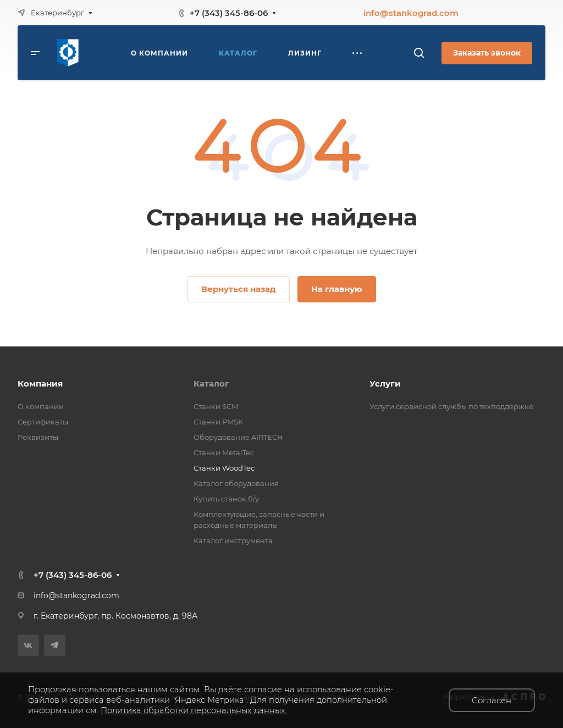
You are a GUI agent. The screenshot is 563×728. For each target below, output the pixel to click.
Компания (40, 384)
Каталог (211, 384)
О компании (41, 406)
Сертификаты (43, 422)
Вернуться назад (239, 289)
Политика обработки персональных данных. (194, 710)
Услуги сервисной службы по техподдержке (451, 406)
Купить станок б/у (226, 499)
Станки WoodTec (224, 468)
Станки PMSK (218, 422)
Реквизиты (38, 437)
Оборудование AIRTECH (238, 437)
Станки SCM (216, 406)
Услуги (385, 384)
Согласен (492, 700)
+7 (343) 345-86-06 (229, 13)
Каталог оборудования (236, 483)
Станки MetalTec (224, 453)
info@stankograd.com (411, 13)
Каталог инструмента (233, 541)
